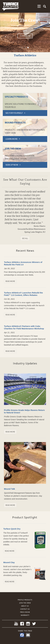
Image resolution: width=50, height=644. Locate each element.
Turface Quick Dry (12, 529)
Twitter (34, 624)
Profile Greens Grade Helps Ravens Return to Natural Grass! (24, 411)
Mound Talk (9, 489)
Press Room (25, 612)
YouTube (16, 624)
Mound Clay (9, 562)
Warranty (25, 615)
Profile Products (25, 600)
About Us (25, 606)
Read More (10, 281)
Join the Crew (25, 603)
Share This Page (25, 631)
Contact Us (25, 609)
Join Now (33, 36)
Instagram (28, 624)
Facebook (22, 624)
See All (25, 238)
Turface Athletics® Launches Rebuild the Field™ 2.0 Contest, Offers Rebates (23, 294)
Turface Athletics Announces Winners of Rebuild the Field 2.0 (23, 263)
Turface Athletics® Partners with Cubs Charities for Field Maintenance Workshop (24, 327)
